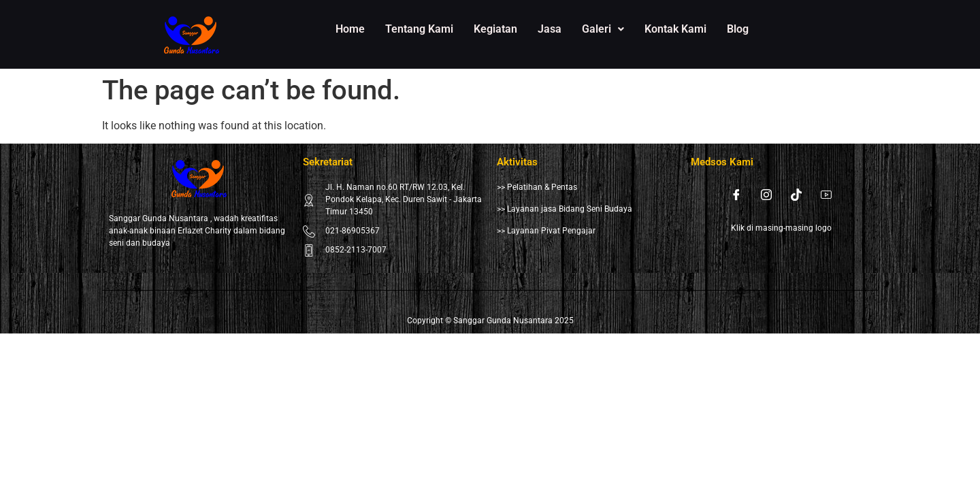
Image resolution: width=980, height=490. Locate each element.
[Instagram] (766, 195)
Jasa (550, 29)
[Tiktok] (796, 195)
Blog (738, 29)
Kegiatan (495, 29)
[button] (603, 29)
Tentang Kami (419, 29)
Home (350, 29)
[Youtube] (826, 195)
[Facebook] (736, 195)
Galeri (603, 29)
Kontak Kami (675, 29)
